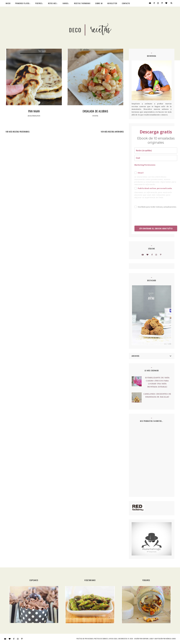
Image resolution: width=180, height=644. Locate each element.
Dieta (95, 116)
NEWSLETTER (112, 3)
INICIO (8, 3)
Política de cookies (101, 639)
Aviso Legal (113, 639)
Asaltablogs (34, 116)
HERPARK (145, 639)
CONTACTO (126, 3)
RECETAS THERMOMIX (82, 3)
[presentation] (156, 217)
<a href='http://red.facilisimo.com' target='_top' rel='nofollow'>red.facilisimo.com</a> (138, 508)
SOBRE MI (99, 3)
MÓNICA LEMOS (171, 639)
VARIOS (65, 3)
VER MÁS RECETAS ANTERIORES (112, 132)
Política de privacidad (85, 639)
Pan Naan (34, 111)
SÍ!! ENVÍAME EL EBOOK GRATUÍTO (156, 228)
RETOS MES (52, 3)
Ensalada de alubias (95, 111)
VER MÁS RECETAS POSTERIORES (18, 132)
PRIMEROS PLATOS (22, 3)
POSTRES (39, 3)
